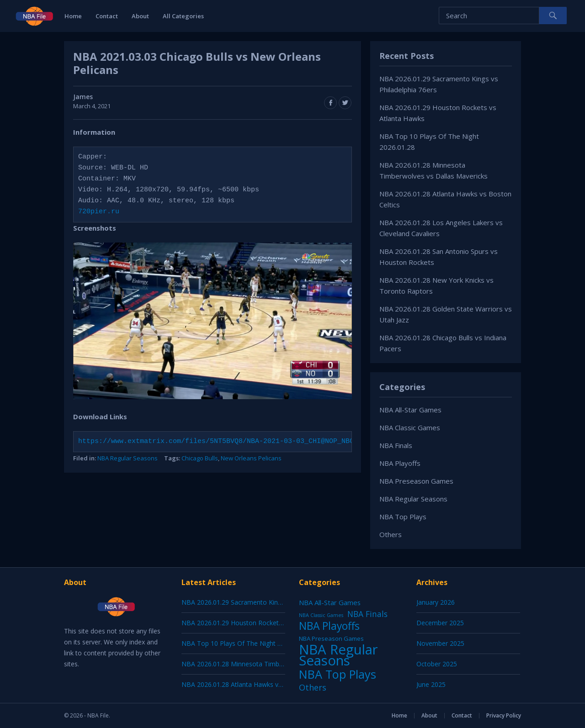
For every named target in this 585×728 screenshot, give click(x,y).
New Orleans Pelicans (251, 458)
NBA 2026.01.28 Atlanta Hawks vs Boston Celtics (254, 684)
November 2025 (440, 643)
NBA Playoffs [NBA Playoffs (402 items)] (329, 626)
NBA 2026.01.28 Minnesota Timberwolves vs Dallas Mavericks (274, 664)
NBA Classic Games (410, 427)
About (140, 16)
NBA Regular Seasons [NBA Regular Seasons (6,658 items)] (338, 655)
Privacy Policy (504, 715)
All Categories (183, 16)
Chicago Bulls (200, 458)
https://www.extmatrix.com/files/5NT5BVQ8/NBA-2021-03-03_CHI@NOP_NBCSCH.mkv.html (241, 442)
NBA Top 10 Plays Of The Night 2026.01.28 (245, 643)
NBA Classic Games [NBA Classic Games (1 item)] (321, 615)
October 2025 (437, 664)
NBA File (98, 715)
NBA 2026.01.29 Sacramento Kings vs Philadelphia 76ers (265, 602)
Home (73, 16)
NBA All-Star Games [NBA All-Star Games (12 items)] (330, 602)
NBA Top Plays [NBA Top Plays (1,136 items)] (338, 674)
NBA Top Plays (403, 517)
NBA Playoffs (400, 463)
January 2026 (436, 602)
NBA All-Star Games (410, 410)
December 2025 (440, 623)
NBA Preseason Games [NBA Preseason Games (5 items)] (331, 638)
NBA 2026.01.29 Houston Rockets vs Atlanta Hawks (258, 623)
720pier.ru (99, 212)
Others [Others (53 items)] (313, 687)
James (83, 97)
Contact (107, 16)
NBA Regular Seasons (128, 458)
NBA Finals (396, 445)
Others (391, 534)
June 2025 (431, 684)
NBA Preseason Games (416, 481)
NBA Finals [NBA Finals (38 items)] (367, 614)
